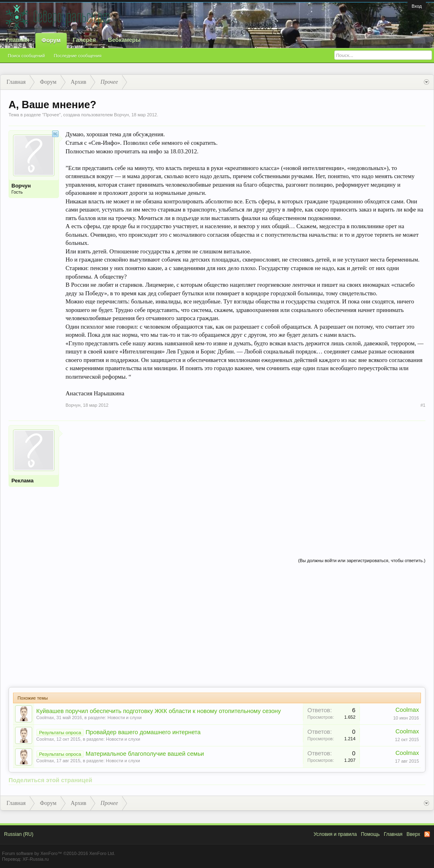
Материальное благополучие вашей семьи (145, 754)
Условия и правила (335, 834)
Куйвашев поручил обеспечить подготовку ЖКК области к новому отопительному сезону (159, 711)
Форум (51, 40)
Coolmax (45, 718)
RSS (427, 834)
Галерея (84, 40)
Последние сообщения (78, 56)
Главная (18, 40)
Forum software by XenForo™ (59, 853)
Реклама (22, 481)
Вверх (413, 834)
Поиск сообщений (26, 56)
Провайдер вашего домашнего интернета (143, 732)
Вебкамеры (124, 40)
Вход (417, 6)
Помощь (370, 834)
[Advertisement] (245, 482)
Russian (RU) (19, 834)
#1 (423, 405)
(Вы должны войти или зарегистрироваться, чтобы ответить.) (362, 560)
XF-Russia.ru (35, 859)
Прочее (51, 115)
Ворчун (122, 115)
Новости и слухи (125, 718)
